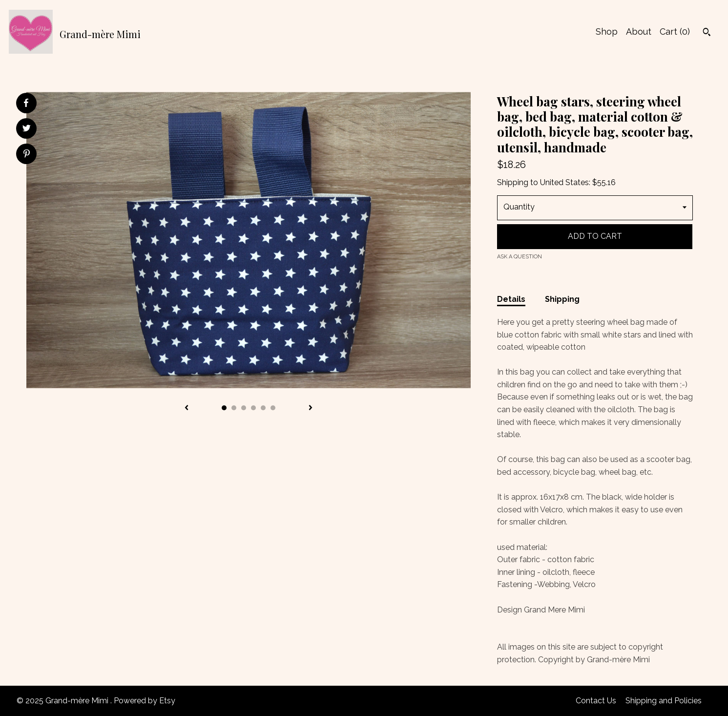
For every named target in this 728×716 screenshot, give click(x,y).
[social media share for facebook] (26, 103)
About (639, 32)
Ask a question (520, 257)
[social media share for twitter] (27, 129)
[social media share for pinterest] (27, 155)
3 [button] (244, 408)
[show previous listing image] (187, 408)
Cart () (675, 32)
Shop (607, 32)
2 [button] (234, 408)
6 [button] (273, 408)
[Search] (707, 33)
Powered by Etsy (145, 701)
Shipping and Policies (664, 701)
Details (511, 299)
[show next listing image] (311, 408)
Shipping (562, 299)
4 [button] (253, 408)
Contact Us (596, 701)
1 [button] (224, 408)
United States (564, 182)
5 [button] (263, 408)
